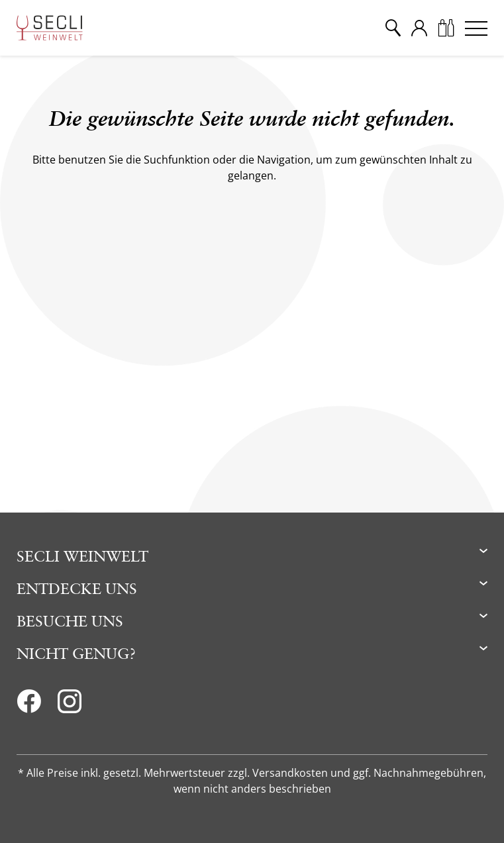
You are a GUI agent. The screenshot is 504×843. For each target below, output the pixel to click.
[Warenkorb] (446, 28)
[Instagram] (70, 705)
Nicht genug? (76, 653)
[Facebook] (29, 705)
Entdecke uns (77, 588)
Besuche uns (70, 621)
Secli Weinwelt (82, 556)
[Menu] (476, 28)
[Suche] (393, 28)
